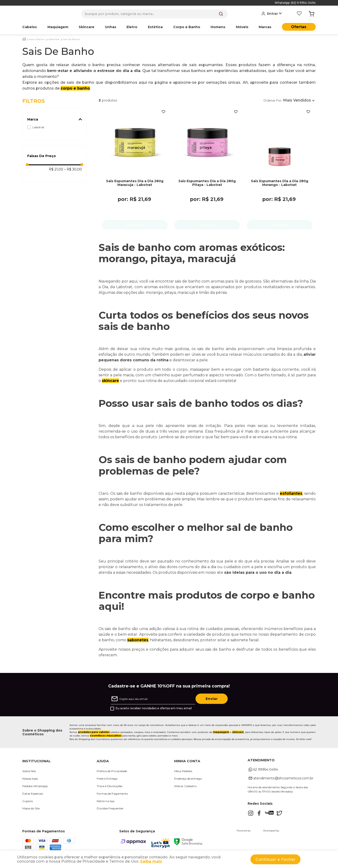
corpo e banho (75, 88)
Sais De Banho (71, 39)
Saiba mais (151, 861)
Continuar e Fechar (275, 859)
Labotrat (38, 127)
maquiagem (221, 733)
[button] (55, 119)
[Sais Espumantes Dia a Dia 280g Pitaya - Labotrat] (207, 163)
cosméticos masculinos (106, 736)
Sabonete (54, 39)
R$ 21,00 (56, 169)
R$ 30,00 (73, 169)
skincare (110, 381)
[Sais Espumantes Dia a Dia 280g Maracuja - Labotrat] (135, 163)
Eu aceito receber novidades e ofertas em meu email (154, 709)
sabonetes (138, 641)
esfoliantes (291, 494)
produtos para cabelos (94, 733)
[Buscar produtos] (221, 14)
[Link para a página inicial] (24, 39)
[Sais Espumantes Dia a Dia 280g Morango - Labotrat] (280, 163)
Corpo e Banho (36, 39)
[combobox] (154, 14)
